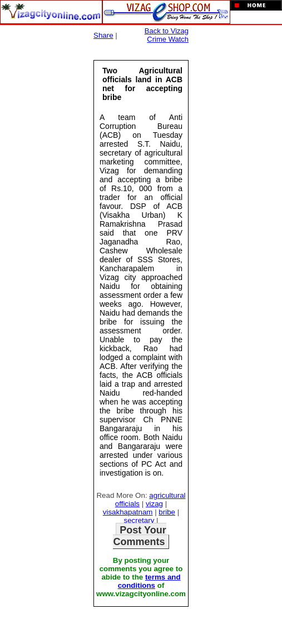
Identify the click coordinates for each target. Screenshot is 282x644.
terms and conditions (149, 581)
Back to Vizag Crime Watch (167, 35)
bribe (167, 512)
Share (103, 35)
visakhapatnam (128, 512)
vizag (154, 504)
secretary (139, 520)
